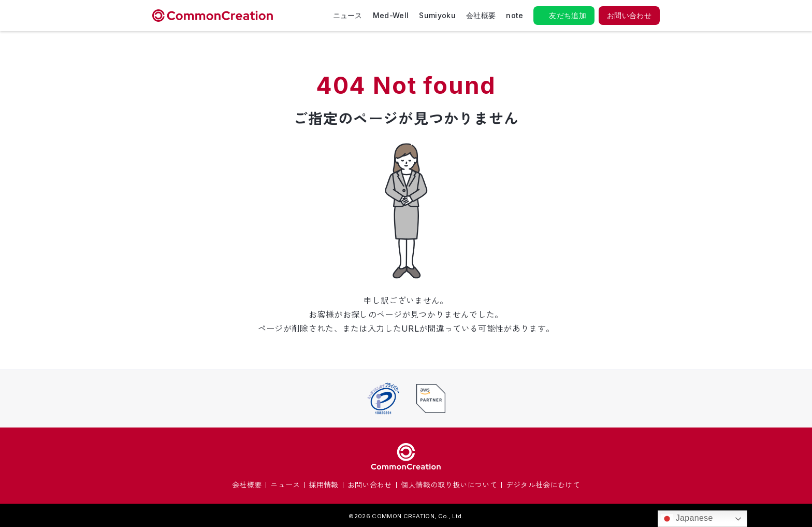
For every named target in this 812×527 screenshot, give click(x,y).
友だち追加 (568, 15)
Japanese (687, 519)
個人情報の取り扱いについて (449, 485)
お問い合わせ (629, 15)
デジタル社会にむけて (543, 485)
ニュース (348, 15)
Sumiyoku (437, 15)
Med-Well (391, 15)
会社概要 (481, 15)
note (514, 15)
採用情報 (323, 485)
